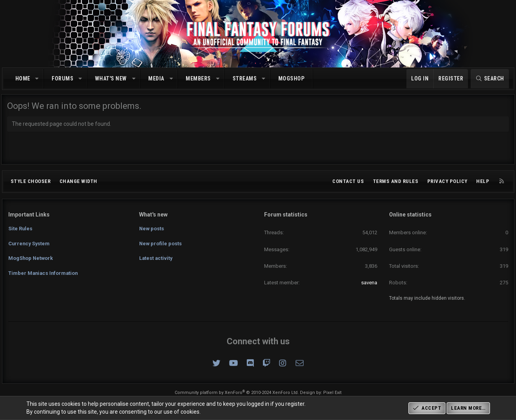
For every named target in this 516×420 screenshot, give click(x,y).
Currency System (30, 242)
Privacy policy (447, 181)
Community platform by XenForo (237, 393)
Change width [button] (78, 181)
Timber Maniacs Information (44, 271)
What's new (111, 78)
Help (483, 181)
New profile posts (161, 242)
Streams (245, 78)
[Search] (490, 79)
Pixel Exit (332, 393)
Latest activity (156, 257)
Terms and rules (396, 181)
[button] (37, 79)
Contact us (348, 181)
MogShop (292, 78)
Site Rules (20, 228)
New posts (152, 228)
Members (198, 78)
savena (369, 283)
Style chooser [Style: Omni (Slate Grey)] (31, 181)
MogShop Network (31, 257)
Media (156, 78)
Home (23, 78)
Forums (62, 78)
